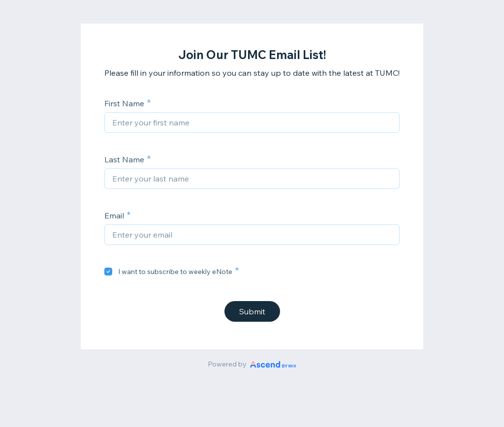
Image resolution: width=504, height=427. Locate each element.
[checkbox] (108, 272)
